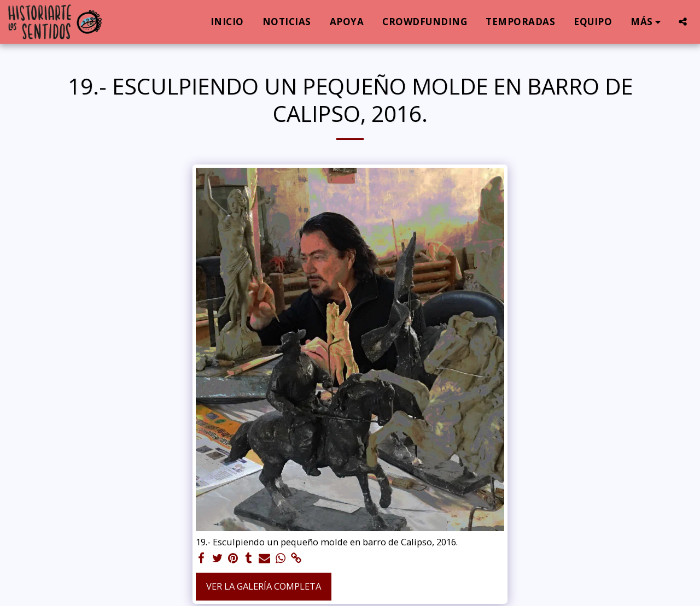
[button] (683, 22)
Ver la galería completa (264, 586)
